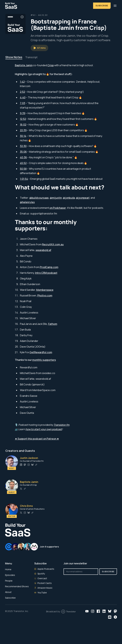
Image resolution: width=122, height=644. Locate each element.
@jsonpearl (83, 198)
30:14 (23, 136)
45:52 (23, 163)
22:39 (23, 130)
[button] (39, 48)
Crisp (51, 65)
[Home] (47, 6)
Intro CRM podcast (46, 273)
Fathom (53, 324)
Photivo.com (45, 296)
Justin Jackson (29, 458)
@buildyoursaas (39, 198)
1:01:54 (24, 179)
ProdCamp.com (49, 267)
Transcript (31, 57)
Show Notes (14, 57)
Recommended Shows (17, 586)
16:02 (23, 125)
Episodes (10, 575)
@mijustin (56, 198)
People (9, 581)
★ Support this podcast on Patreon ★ (37, 439)
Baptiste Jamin (24, 65)
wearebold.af (43, 250)
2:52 (22, 92)
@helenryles (27, 202)
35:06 (23, 152)
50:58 (23, 169)
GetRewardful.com (41, 352)
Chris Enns (26, 506)
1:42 (22, 82)
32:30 (23, 146)
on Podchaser (58, 208)
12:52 (23, 119)
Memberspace (45, 290)
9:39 (23, 113)
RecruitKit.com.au (53, 244)
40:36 (23, 157)
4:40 (23, 97)
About (8, 592)
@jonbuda (69, 198)
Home (8, 569)
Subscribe (102, 6)
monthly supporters (44, 360)
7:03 (23, 103)
